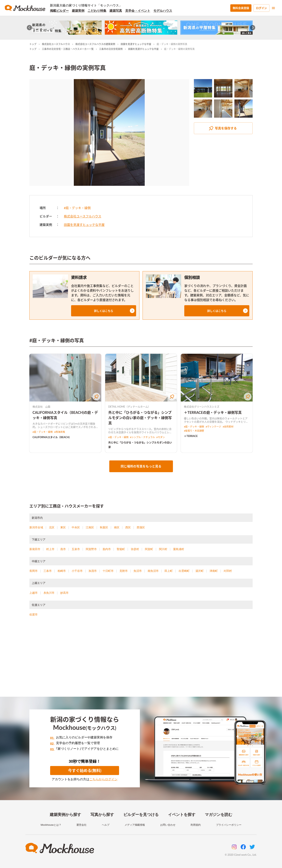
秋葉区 (104, 527)
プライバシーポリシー (229, 825)
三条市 (48, 571)
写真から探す (102, 815)
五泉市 (76, 549)
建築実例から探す (65, 815)
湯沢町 (200, 571)
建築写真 (116, 11)
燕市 (63, 549)
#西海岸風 (60, 432)
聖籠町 (121, 549)
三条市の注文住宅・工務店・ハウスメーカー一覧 (68, 49)
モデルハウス (163, 11)
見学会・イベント (138, 11)
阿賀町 (149, 549)
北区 (52, 527)
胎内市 (107, 549)
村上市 (50, 549)
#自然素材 (228, 427)
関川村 (163, 549)
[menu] (273, 8)
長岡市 (33, 571)
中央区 (76, 527)
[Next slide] (253, 28)
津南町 (214, 571)
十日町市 (108, 571)
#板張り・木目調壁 (194, 431)
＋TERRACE (191, 436)
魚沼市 (138, 571)
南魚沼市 (153, 571)
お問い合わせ (168, 825)
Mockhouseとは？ (51, 825)
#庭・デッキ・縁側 (77, 208)
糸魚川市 (49, 593)
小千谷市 (77, 571)
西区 (128, 527)
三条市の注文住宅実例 (111, 49)
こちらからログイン (103, 779)
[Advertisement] (141, 661)
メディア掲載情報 (135, 825)
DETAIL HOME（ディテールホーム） (129, 407)
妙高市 (64, 593)
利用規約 (196, 825)
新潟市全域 (36, 527)
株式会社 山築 (41, 407)
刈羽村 (228, 571)
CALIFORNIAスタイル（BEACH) (51, 437)
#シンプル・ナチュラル (142, 437)
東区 (63, 527)
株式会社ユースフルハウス (56, 44)
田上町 (169, 571)
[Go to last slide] (29, 28)
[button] (104, 311)
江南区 (90, 527)
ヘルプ (106, 825)
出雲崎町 (184, 571)
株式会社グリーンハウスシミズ (202, 407)
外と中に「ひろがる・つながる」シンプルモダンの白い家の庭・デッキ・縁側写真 (140, 418)
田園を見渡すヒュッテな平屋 (136, 44)
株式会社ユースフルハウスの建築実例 (95, 44)
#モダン (161, 437)
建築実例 (78, 11)
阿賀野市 (91, 549)
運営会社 (81, 825)
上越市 (33, 593)
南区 (117, 527)
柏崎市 (62, 571)
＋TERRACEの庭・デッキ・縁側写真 (213, 412)
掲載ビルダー (59, 11)
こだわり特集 (97, 11)
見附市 (124, 571)
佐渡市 (33, 614)
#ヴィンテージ (213, 427)
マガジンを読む (219, 815)
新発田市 (35, 549)
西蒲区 (141, 527)
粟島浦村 (179, 549)
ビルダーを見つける (141, 815)
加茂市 (93, 571)
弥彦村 (135, 549)
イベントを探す (182, 815)
